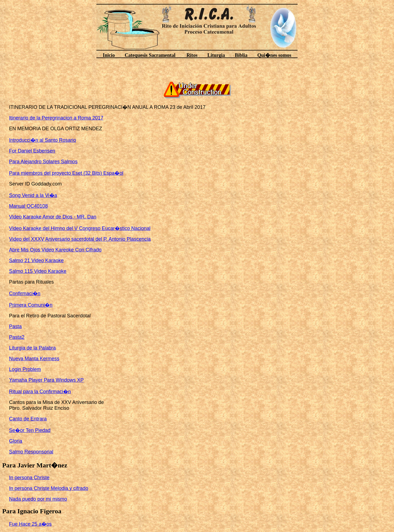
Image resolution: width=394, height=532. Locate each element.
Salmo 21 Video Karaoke (36, 261)
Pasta (15, 326)
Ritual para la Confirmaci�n (40, 392)
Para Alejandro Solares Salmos (43, 162)
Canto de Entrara (28, 419)
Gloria (16, 441)
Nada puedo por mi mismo (38, 499)
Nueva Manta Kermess (34, 359)
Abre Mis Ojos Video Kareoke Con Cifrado (55, 250)
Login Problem (25, 369)
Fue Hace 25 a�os (30, 524)
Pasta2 (17, 337)
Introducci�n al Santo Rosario (43, 140)
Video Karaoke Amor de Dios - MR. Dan (53, 217)
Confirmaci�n (25, 293)
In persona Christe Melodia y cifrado (49, 488)
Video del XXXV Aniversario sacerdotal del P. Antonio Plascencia (80, 239)
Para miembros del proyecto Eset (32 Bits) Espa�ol (66, 173)
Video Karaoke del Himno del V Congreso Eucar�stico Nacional (80, 228)
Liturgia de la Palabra (32, 348)
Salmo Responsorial (31, 452)
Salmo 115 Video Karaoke (38, 271)
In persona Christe (29, 478)
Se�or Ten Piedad (30, 430)
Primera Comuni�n (31, 305)
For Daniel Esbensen (32, 151)
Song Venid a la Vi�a (33, 195)
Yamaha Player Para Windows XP (46, 380)
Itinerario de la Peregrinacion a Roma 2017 (56, 118)
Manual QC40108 (28, 206)
